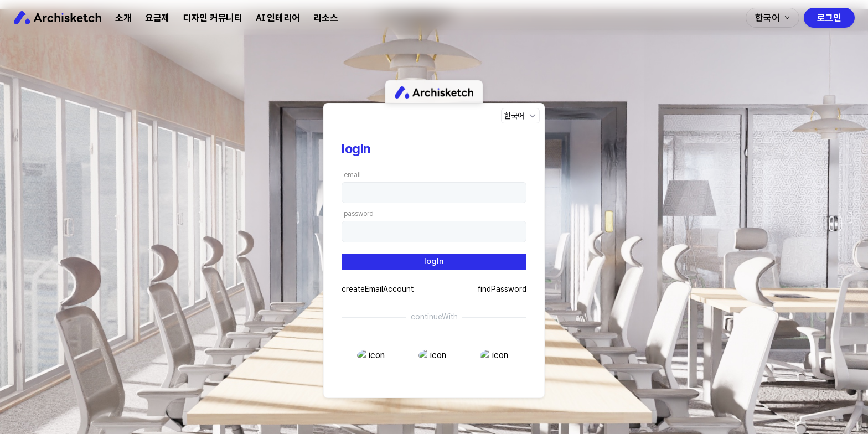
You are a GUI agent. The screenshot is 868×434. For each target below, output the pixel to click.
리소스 (326, 18)
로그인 (829, 18)
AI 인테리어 (278, 18)
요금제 (157, 18)
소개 (123, 18)
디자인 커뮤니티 (213, 18)
